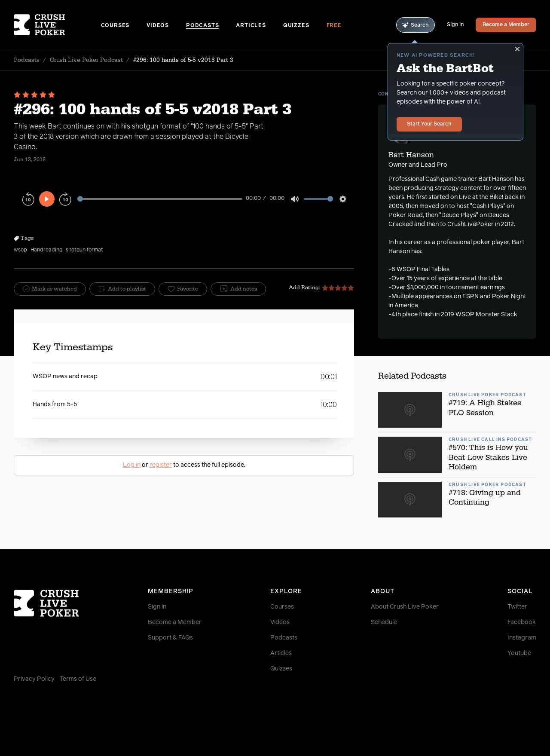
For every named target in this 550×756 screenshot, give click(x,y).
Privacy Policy (34, 679)
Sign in (157, 607)
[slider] (160, 199)
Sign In (455, 25)
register (161, 465)
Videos (158, 26)
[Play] (47, 199)
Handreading (46, 250)
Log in (132, 465)
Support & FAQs (170, 638)
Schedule (384, 622)
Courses (115, 26)
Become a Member (506, 25)
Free (334, 26)
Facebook (522, 622)
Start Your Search (429, 124)
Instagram (522, 638)
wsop (20, 250)
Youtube (519, 653)
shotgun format (84, 250)
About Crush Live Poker (405, 607)
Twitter (517, 607)
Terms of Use (78, 679)
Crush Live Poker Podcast (86, 60)
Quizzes (296, 26)
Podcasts (202, 26)
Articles (251, 26)
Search (416, 25)
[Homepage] (57, 25)
